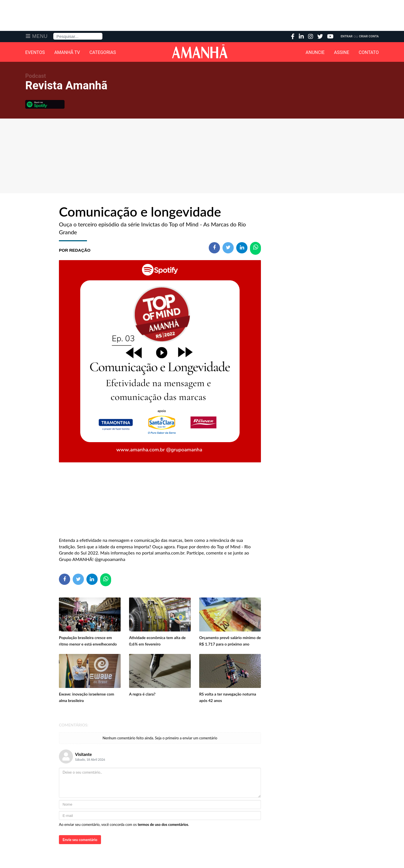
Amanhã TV (67, 53)
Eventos (35, 53)
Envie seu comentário (80, 840)
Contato (369, 53)
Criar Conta (369, 36)
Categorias (103, 53)
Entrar (346, 36)
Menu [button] (40, 36)
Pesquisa (53, 33)
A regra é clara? (142, 694)
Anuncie (315, 53)
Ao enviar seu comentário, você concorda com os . (124, 824)
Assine (342, 53)
